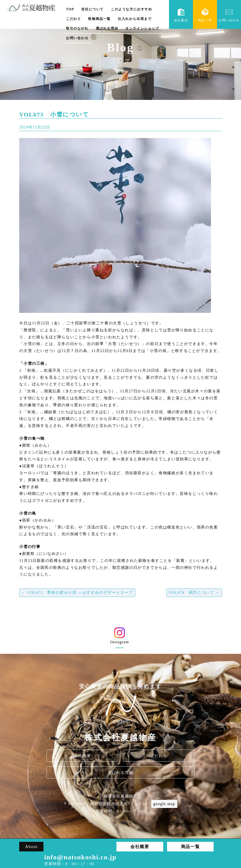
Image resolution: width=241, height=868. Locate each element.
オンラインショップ (142, 28)
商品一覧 (205, 15)
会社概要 (82, 756)
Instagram (120, 637)
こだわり (73, 19)
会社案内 (181, 15)
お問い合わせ (77, 38)
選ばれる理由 (107, 28)
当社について (92, 9)
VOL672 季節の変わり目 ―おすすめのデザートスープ (77, 592)
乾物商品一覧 (99, 19)
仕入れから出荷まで (135, 19)
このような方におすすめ (132, 9)
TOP (70, 9)
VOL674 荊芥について (194, 592)
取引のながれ (77, 28)
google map (164, 804)
